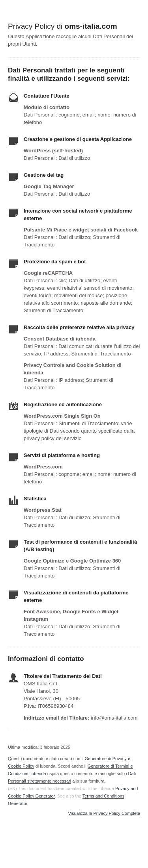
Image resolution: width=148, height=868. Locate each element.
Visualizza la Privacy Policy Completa (104, 813)
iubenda (38, 774)
